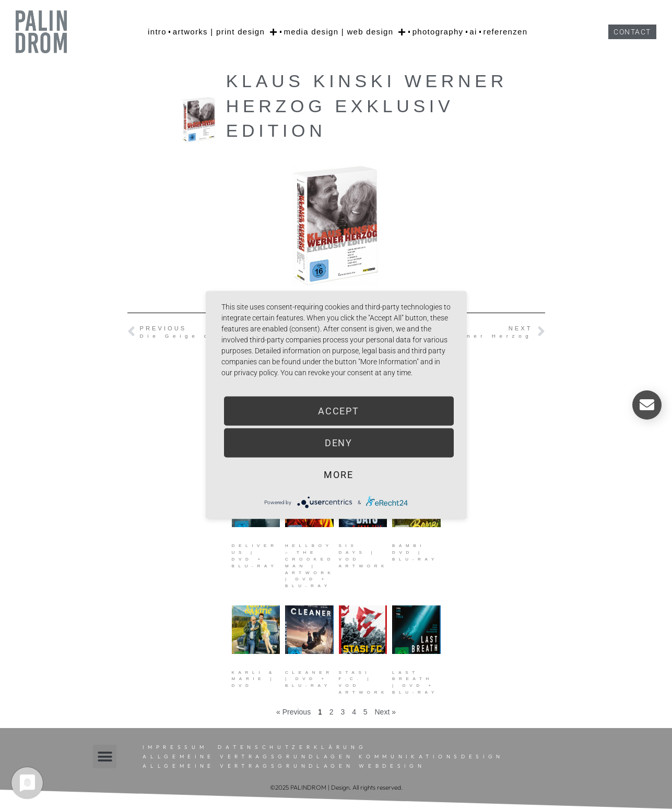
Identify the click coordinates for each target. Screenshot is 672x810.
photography (438, 32)
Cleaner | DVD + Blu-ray (309, 679)
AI (473, 32)
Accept (339, 411)
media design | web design (345, 32)
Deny (339, 443)
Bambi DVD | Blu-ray (415, 552)
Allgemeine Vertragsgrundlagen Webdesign (284, 766)
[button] (105, 757)
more (339, 475)
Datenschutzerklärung (292, 747)
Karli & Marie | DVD (254, 679)
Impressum (175, 747)
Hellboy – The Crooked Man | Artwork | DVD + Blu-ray (310, 566)
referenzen (506, 32)
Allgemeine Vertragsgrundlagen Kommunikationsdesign (323, 757)
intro (157, 32)
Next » (385, 712)
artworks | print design (225, 32)
